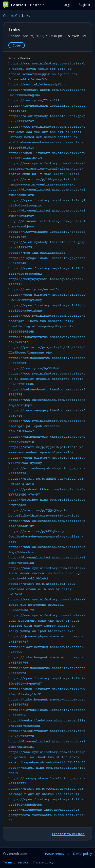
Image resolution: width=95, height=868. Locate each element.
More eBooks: (47, 439)
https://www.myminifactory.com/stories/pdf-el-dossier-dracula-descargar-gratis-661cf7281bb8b (47, 379)
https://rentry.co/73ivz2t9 (34, 101)
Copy (17, 45)
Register (85, 5)
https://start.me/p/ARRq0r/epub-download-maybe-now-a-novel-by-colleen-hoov (46, 537)
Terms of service (16, 862)
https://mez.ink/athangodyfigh (37, 85)
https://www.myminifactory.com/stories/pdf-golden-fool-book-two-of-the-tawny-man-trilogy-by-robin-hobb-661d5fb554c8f (47, 758)
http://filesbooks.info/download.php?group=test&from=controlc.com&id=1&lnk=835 (47, 815)
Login (68, 5)
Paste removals (57, 854)
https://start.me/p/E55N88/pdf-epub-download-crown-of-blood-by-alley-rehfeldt (43, 589)
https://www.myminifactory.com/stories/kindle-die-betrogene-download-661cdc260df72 (47, 605)
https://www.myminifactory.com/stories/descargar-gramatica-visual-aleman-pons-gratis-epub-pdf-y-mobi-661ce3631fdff (47, 169)
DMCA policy (83, 854)
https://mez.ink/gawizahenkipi (37, 253)
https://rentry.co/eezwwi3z (34, 290)
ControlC (10, 16)
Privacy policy (43, 862)
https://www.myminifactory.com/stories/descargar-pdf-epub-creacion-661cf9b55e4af (47, 426)
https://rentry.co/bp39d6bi (34, 368)
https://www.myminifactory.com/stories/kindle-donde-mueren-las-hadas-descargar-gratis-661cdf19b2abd (47, 574)
